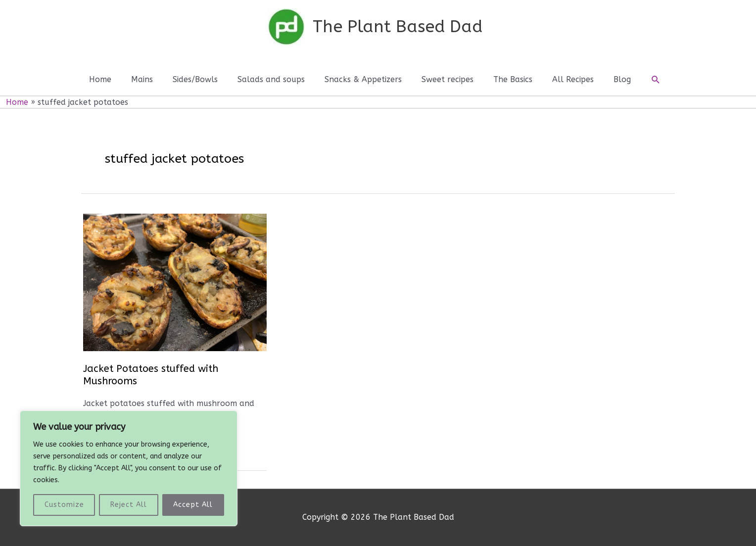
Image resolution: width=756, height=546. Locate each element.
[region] (129, 468)
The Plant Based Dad (398, 27)
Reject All (129, 505)
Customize (64, 505)
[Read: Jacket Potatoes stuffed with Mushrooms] (175, 282)
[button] (656, 80)
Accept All (193, 505)
